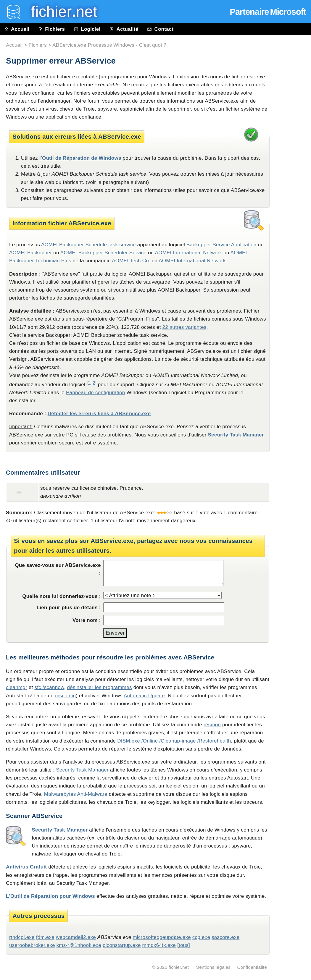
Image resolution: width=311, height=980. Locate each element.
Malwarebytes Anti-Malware (76, 794)
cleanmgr (17, 687)
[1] (89, 383)
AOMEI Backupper (30, 253)
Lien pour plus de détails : (69, 608)
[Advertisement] (293, 169)
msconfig (65, 696)
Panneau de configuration (96, 393)
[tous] (184, 945)
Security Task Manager (236, 435)
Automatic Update (144, 696)
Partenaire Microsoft (268, 12)
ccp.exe (201, 937)
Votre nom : (87, 620)
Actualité (124, 29)
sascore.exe (225, 937)
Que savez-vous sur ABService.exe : (58, 569)
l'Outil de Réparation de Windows (80, 158)
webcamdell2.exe (76, 937)
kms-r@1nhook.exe (79, 945)
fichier (60, 12)
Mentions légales (213, 967)
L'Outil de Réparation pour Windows (50, 896)
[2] (94, 383)
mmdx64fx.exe (159, 945)
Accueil (17, 29)
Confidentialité (252, 967)
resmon (212, 725)
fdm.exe (45, 937)
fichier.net (179, 967)
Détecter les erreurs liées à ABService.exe (99, 414)
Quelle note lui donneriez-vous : (62, 596)
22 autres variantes (184, 327)
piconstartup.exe (122, 945)
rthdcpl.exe (22, 937)
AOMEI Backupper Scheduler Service (103, 253)
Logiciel (87, 29)
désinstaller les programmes (100, 687)
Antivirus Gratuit (26, 867)
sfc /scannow (49, 687)
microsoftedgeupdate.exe (162, 937)
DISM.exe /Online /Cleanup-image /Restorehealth (174, 741)
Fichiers (51, 29)
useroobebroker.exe (32, 945)
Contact (160, 29)
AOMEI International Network (189, 253)
